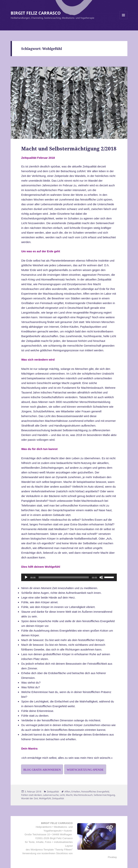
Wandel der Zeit (30, 798)
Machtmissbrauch (83, 795)
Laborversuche (51, 795)
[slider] (64, 577)
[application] (69, 577)
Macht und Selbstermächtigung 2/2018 (69, 149)
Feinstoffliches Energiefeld (95, 792)
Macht (69, 795)
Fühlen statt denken (32, 795)
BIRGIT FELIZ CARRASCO (36, 13)
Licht (62, 795)
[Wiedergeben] (26, 577)
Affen (67, 792)
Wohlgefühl (45, 798)
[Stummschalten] (101, 577)
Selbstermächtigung (104, 795)
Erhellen (76, 792)
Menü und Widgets (124, 19)
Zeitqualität (53, 792)
